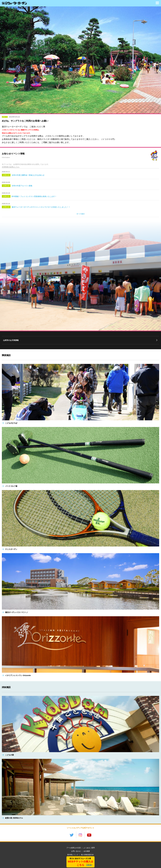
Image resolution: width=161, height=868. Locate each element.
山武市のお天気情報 (11, 340)
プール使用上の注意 (74, 848)
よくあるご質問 (89, 848)
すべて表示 (81, 214)
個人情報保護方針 (87, 855)
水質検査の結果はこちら (11, 167)
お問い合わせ (76, 851)
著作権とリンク (73, 855)
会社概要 (87, 851)
